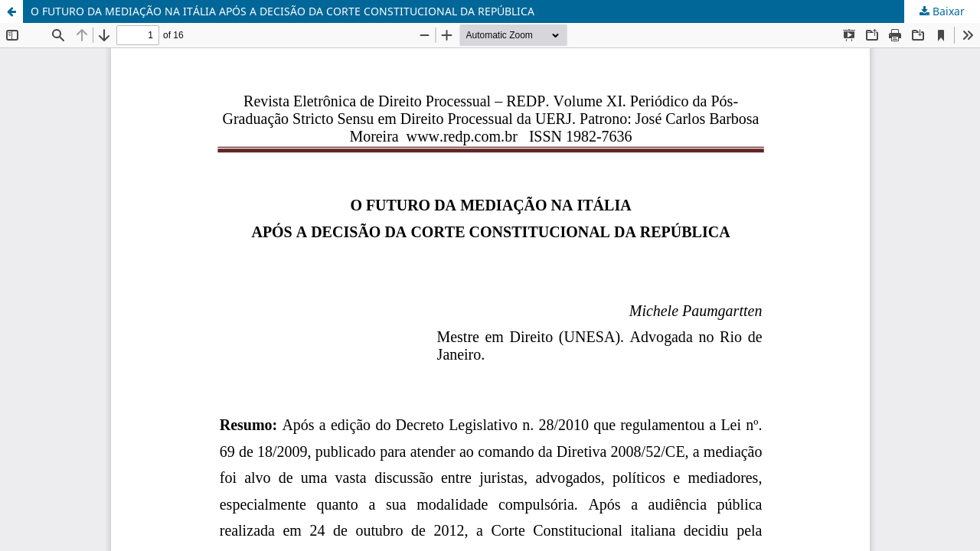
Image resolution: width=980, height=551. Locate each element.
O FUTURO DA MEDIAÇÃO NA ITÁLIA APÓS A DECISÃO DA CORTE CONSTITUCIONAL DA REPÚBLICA (283, 11)
